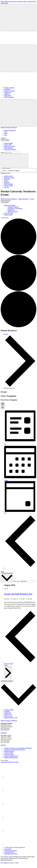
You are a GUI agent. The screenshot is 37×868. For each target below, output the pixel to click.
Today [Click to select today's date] (6, 665)
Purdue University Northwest (9, 127)
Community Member (10, 149)
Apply (6, 134)
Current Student (9, 143)
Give (6, 135)
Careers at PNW (9, 753)
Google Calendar (9, 710)
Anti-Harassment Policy (11, 854)
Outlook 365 (8, 713)
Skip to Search (28, 1)
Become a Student (9, 88)
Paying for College (9, 91)
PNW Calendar (8, 184)
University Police (9, 754)
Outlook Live (8, 714)
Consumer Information (10, 851)
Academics (7, 89)
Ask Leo (7, 187)
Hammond (4, 733)
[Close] (5, 140)
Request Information (10, 130)
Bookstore (7, 182)
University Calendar (10, 205)
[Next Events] (5, 568)
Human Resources (9, 751)
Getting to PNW (9, 186)
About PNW (8, 96)
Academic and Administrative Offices (15, 750)
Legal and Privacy (9, 852)
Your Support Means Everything (10, 762)
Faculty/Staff (8, 145)
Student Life (8, 92)
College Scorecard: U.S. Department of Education (18, 748)
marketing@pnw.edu (6, 860)
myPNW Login (8, 176)
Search (3, 153)
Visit (5, 132)
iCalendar (7, 711)
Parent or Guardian (9, 146)
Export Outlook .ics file (11, 718)
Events (6, 334)
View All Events (9, 213)
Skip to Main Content (7, 1)
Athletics (7, 94)
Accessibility (8, 849)
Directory (7, 179)
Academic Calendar (13, 207)
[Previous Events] (20, 567)
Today (2, 572)
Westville (3, 745)
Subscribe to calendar (7, 681)
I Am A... (4, 138)
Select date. (17, 581)
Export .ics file (8, 716)
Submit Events (8, 215)
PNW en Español (9, 97)
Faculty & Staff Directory (11, 756)
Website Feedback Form (11, 758)
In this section (5, 202)
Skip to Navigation (18, 1)
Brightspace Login (9, 178)
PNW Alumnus (8, 148)
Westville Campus (13, 212)
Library (6, 181)
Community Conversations (15, 208)
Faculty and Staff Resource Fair (18, 594)
